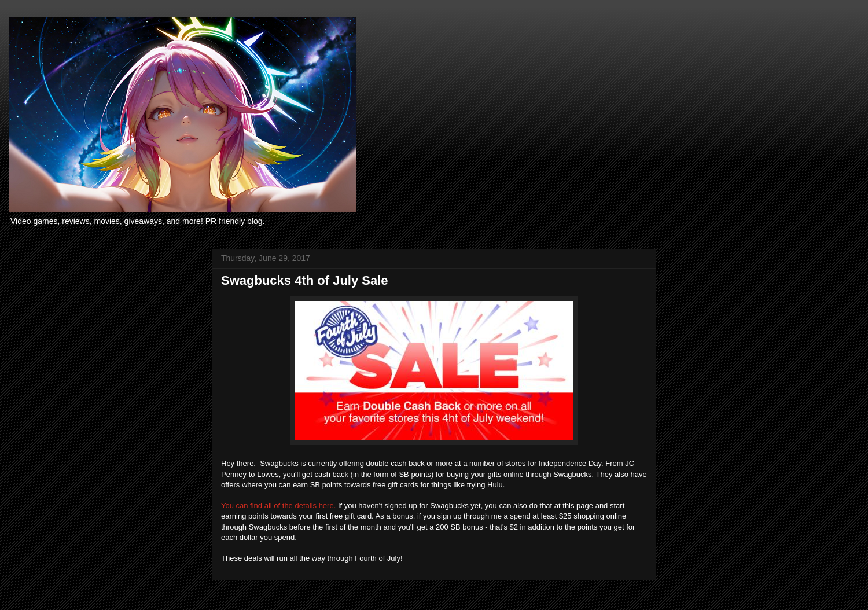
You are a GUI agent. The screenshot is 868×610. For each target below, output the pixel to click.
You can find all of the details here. (278, 506)
